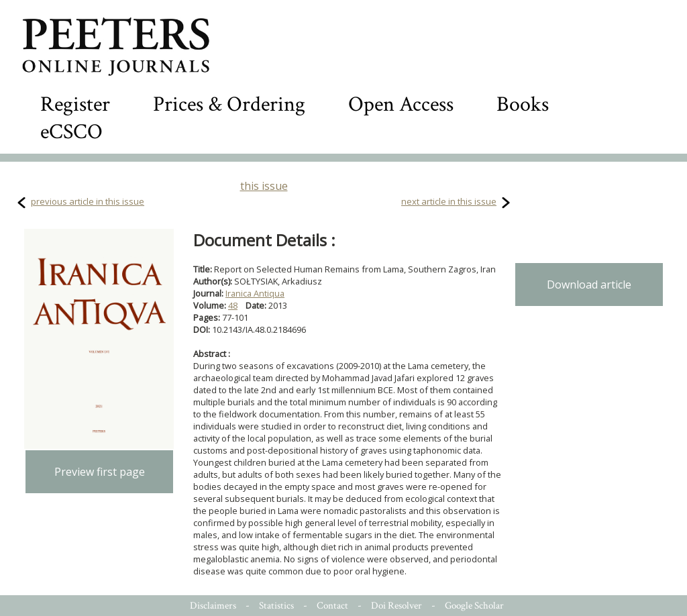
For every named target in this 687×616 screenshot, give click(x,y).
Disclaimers (213, 606)
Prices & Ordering (229, 104)
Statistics (276, 606)
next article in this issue (449, 201)
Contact (332, 606)
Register (75, 104)
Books (523, 104)
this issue (264, 186)
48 (233, 305)
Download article (589, 285)
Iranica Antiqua (255, 293)
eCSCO (71, 132)
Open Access (401, 104)
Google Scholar (474, 606)
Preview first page (100, 472)
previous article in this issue (88, 201)
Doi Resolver (397, 606)
